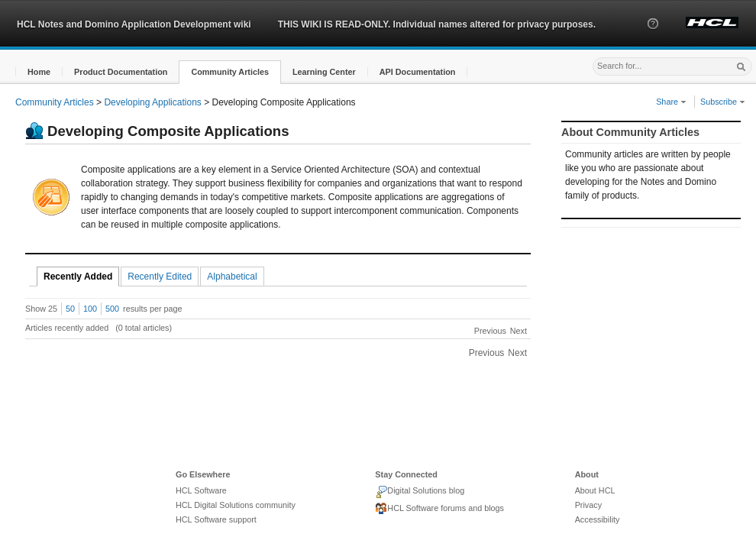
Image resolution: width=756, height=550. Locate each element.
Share (671, 102)
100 (90, 309)
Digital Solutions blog (420, 492)
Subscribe (723, 102)
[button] (653, 37)
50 (70, 309)
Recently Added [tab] (78, 277)
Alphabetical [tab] (232, 277)
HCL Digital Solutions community (236, 505)
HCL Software (201, 490)
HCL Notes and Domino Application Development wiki (134, 24)
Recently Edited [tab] (160, 277)
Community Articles (55, 102)
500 (112, 309)
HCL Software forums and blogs (439, 509)
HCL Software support (216, 519)
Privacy (588, 505)
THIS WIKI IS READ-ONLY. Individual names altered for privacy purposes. (437, 24)
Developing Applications (152, 102)
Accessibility (598, 519)
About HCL (595, 490)
